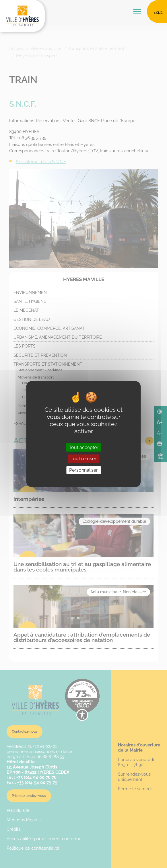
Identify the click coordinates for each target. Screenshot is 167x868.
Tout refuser (83, 459)
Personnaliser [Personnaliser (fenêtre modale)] (83, 470)
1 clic (158, 13)
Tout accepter (84, 447)
